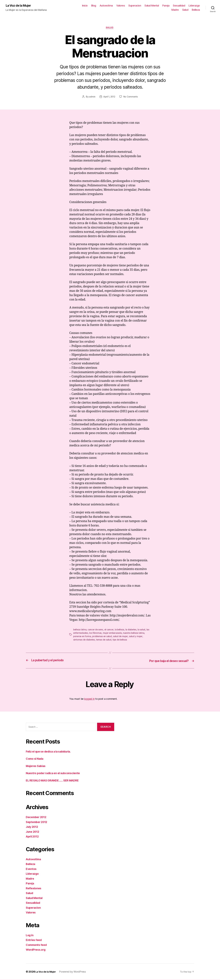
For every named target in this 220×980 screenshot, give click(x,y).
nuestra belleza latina (138, 634)
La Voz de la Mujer (20, 6)
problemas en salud (103, 637)
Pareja (166, 6)
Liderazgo (194, 6)
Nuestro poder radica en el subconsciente (55, 774)
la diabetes (132, 630)
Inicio (85, 6)
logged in (89, 699)
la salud (143, 630)
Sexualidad (179, 6)
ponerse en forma (82, 637)
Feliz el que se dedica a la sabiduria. (51, 752)
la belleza (121, 630)
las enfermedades (83, 634)
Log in (30, 936)
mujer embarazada (116, 634)
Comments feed (37, 945)
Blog (94, 6)
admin (92, 97)
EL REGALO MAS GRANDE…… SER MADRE (55, 781)
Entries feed (34, 940)
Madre (175, 10)
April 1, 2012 (109, 97)
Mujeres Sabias (37, 766)
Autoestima (106, 6)
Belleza (196, 10)
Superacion (135, 6)
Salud (185, 10)
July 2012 (33, 827)
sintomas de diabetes (84, 640)
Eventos (31, 869)
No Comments (131, 97)
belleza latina (80, 630)
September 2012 (38, 822)
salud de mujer (122, 637)
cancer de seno (96, 630)
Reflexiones (34, 889)
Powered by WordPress (74, 972)
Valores (121, 6)
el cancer (110, 630)
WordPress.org (36, 950)
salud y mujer (137, 637)
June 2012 (33, 832)
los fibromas (99, 634)
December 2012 (37, 817)
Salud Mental (152, 6)
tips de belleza (121, 640)
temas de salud (104, 640)
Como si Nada (36, 759)
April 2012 (33, 837)
